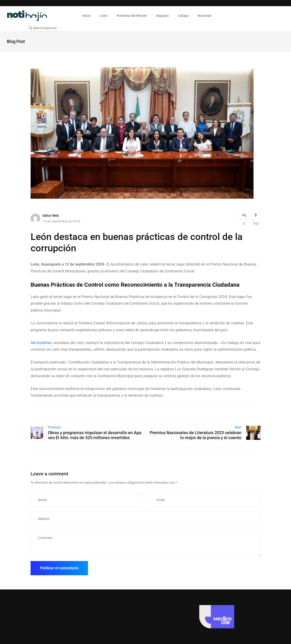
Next (238, 427)
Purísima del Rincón (132, 16)
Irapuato (162, 16)
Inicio (86, 16)
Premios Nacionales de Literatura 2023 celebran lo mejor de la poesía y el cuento (196, 435)
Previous (54, 427)
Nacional (205, 16)
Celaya (183, 16)
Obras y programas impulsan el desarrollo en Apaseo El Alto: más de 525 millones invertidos (95, 435)
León (104, 16)
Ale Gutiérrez (41, 343)
